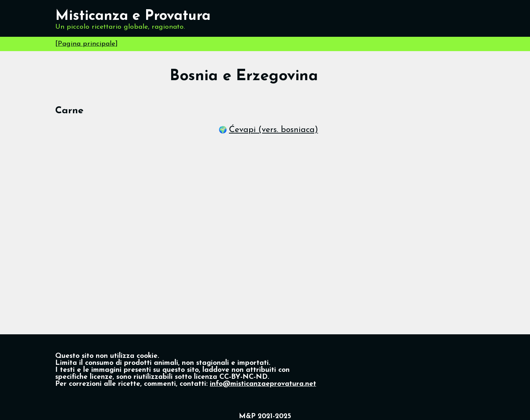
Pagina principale (86, 44)
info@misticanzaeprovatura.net (263, 384)
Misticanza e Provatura (133, 16)
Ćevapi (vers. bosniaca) (273, 130)
